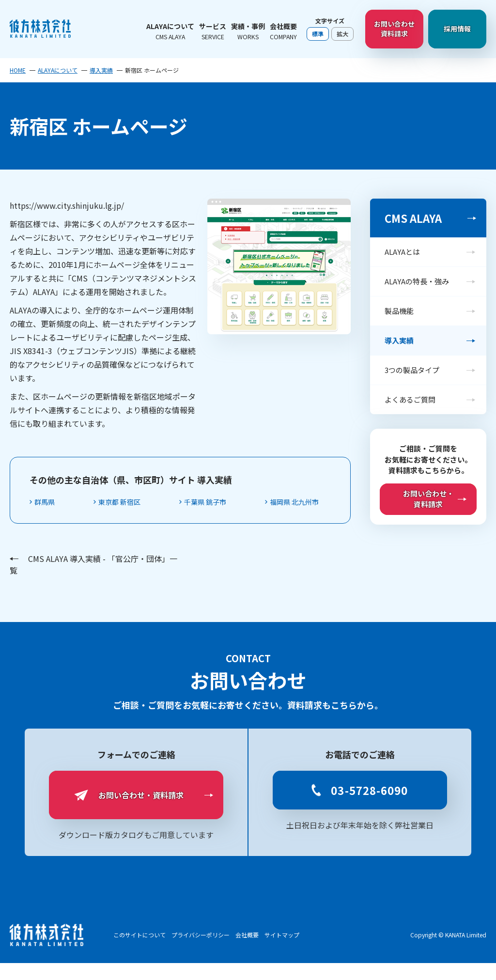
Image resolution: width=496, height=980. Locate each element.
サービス (213, 31)
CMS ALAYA (413, 218)
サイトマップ (282, 952)
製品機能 (399, 311)
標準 (318, 34)
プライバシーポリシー (201, 952)
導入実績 (101, 70)
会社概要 (283, 31)
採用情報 (457, 29)
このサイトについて (139, 952)
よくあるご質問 (410, 399)
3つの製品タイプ (412, 370)
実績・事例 (248, 31)
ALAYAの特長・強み (417, 281)
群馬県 (48, 502)
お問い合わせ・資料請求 (428, 499)
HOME (18, 70)
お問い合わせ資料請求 (394, 29)
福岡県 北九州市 (65, 518)
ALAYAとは (402, 252)
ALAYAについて (170, 31)
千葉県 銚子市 (225, 502)
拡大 (342, 34)
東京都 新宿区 (130, 502)
